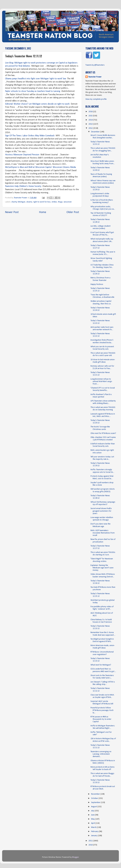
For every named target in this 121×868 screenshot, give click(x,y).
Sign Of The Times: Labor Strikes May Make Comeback (30, 136)
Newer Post (12, 212)
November (96, 794)
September (96, 802)
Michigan (22, 202)
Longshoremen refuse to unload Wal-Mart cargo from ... (101, 382)
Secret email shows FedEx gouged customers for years (101, 511)
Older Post (73, 212)
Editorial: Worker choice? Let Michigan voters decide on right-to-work (37, 104)
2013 (91, 124)
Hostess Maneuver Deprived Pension (22, 155)
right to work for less (42, 202)
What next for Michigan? (101, 665)
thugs (60, 202)
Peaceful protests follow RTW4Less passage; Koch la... (102, 710)
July (93, 811)
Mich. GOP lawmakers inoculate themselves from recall (103, 533)
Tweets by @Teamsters (95, 65)
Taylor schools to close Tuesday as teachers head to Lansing (33, 91)
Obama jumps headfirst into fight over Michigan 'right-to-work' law (36, 79)
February (95, 831)
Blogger (75, 857)
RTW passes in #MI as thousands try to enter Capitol (101, 719)
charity (14, 202)
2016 (91, 112)
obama (29, 202)
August (94, 807)
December (96, 132)
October (95, 798)
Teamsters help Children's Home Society (23, 186)
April (93, 823)
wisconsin (68, 202)
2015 (91, 116)
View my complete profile (96, 99)
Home (43, 212)
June (93, 815)
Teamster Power (95, 77)
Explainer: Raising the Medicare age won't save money (102, 568)
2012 (91, 128)
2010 (91, 845)
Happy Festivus (97, 284)
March (94, 827)
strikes (54, 202)
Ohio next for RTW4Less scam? (103, 433)
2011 (91, 841)
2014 (91, 120)
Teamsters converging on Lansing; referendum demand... (101, 754)
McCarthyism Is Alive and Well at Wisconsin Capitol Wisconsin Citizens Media (40, 167)
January (94, 836)
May (93, 819)
